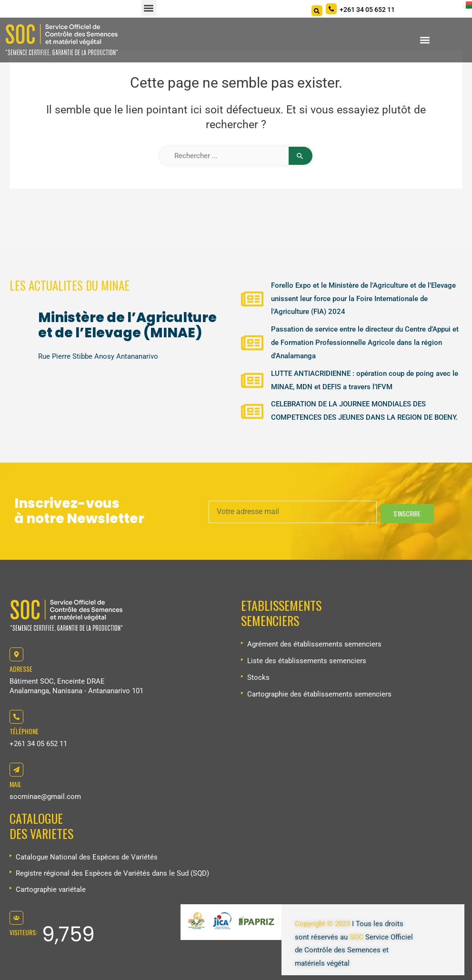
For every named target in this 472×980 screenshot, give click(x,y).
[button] (149, 8)
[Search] (317, 11)
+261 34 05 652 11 (38, 744)
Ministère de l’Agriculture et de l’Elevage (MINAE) (127, 325)
